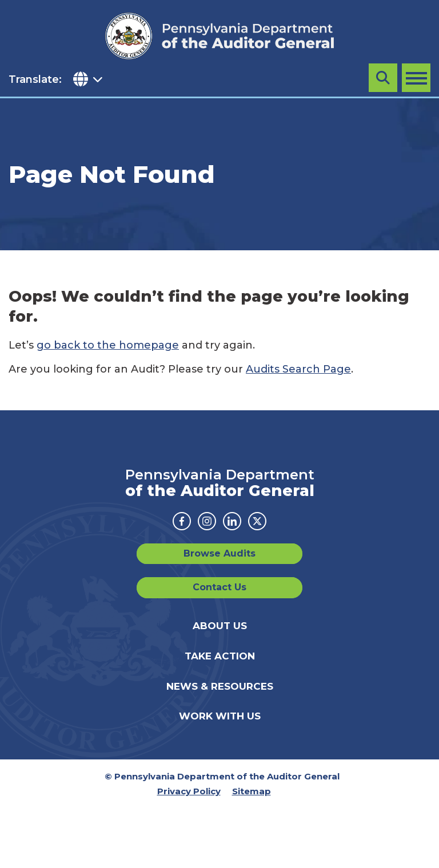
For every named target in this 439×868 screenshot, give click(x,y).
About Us (220, 626)
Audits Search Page (298, 369)
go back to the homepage (108, 345)
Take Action (220, 656)
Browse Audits (219, 553)
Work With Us (220, 716)
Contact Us (219, 587)
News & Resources (220, 686)
